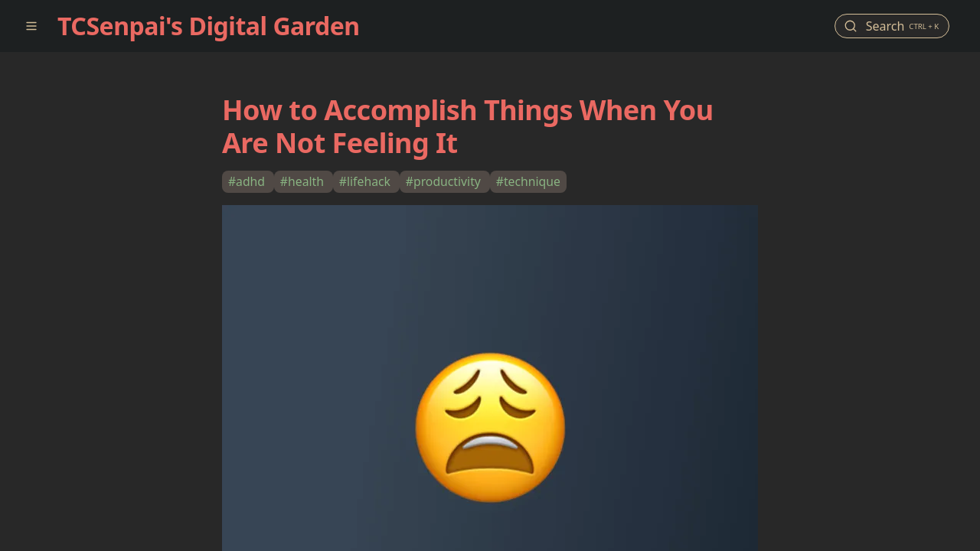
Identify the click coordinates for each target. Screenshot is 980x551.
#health (304, 181)
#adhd (248, 181)
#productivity (445, 181)
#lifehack (366, 181)
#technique (528, 181)
